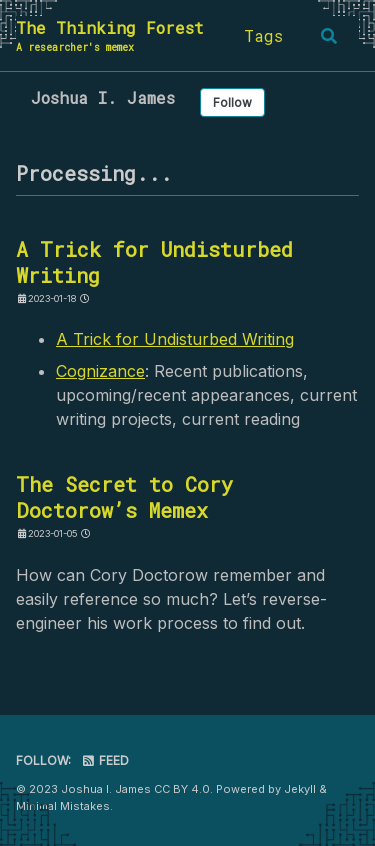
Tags (263, 35)
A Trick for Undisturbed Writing (154, 262)
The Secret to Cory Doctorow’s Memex (124, 497)
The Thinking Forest (110, 36)
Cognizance (100, 371)
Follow (232, 102)
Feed (105, 760)
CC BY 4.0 (182, 789)
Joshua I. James (103, 97)
